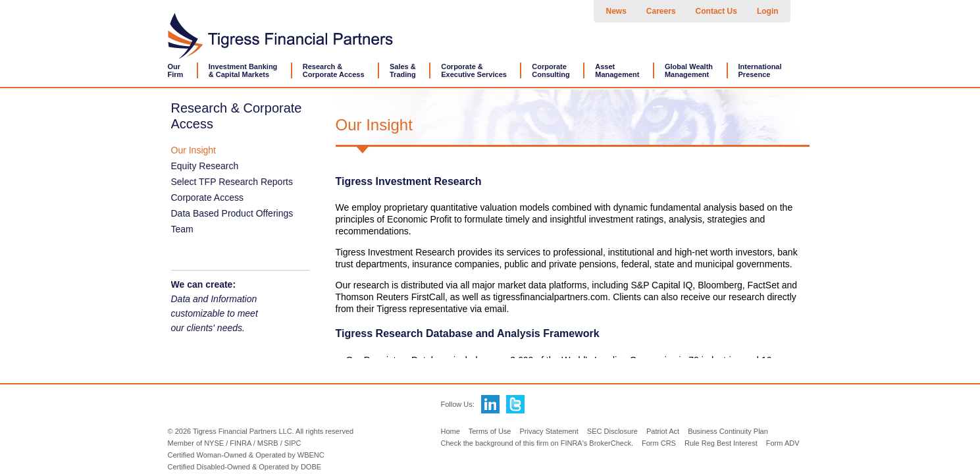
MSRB (268, 443)
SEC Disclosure (612, 431)
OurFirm (176, 70)
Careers (661, 11)
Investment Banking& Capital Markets (243, 70)
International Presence (760, 70)
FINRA (240, 443)
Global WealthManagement (689, 70)
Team (182, 229)
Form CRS (659, 443)
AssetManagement (617, 70)
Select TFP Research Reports (232, 182)
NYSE (214, 443)
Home (450, 431)
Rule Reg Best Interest (721, 443)
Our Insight (193, 150)
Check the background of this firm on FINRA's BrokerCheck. (537, 443)
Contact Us (716, 11)
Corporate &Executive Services (474, 70)
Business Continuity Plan (728, 431)
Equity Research (205, 166)
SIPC (293, 443)
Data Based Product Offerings (232, 213)
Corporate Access (208, 197)
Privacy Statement (549, 431)
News (616, 11)
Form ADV (783, 443)
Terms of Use (490, 431)
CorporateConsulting (551, 70)
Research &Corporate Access (334, 70)
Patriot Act (663, 431)
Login (768, 11)
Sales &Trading (403, 70)
